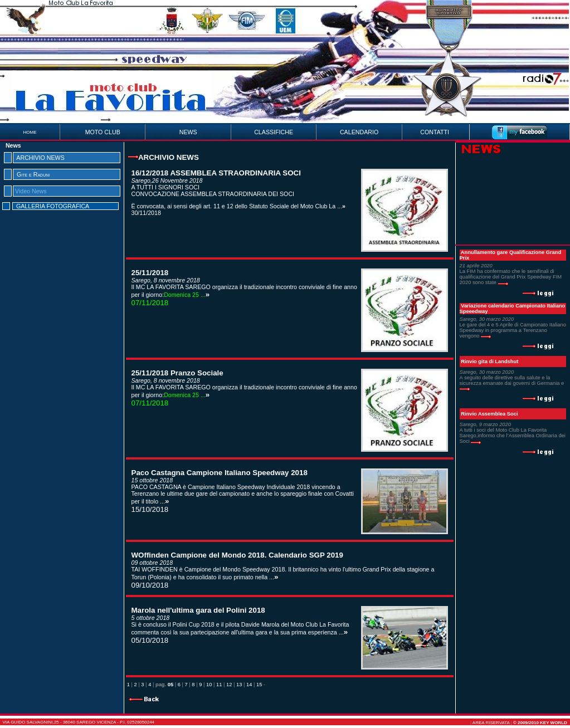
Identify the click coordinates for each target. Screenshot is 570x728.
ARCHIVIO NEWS (40, 158)
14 (249, 685)
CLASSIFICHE (274, 132)
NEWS (188, 132)
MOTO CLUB (103, 132)
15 (259, 685)
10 (209, 685)
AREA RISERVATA (491, 723)
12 (229, 685)
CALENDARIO (359, 132)
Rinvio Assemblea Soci (489, 414)
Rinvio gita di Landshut (489, 361)
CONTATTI (435, 132)
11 (219, 685)
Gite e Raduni (33, 174)
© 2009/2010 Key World (540, 723)
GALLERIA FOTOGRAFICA (53, 206)
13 (239, 685)
